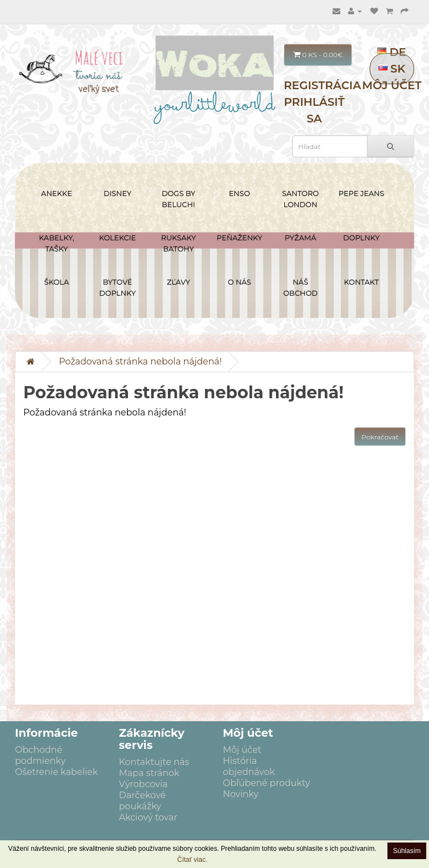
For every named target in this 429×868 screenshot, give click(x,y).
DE (392, 52)
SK (392, 69)
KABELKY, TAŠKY (57, 243)
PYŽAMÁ (301, 238)
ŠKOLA (57, 282)
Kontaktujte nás (154, 762)
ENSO (239, 193)
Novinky (241, 794)
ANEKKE (57, 193)
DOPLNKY (361, 238)
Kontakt (362, 282)
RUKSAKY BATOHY (179, 243)
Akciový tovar (148, 817)
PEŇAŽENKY (239, 238)
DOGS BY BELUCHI (179, 199)
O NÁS (239, 282)
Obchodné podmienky (40, 755)
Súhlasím (407, 851)
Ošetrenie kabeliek (56, 772)
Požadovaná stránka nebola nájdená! (140, 361)
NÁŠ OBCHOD (300, 287)
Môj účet (392, 85)
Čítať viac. (193, 860)
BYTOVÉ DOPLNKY (118, 287)
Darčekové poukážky (143, 801)
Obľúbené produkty (266, 783)
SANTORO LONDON (300, 199)
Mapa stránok (149, 773)
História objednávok (249, 766)
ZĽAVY (178, 282)
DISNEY (118, 193)
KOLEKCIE (118, 238)
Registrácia (322, 85)
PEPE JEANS (361, 193)
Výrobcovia (144, 784)
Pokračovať (380, 437)
